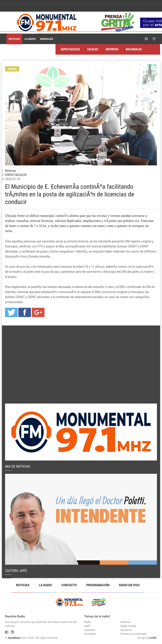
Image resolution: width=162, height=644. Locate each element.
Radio (88, 622)
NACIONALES (134, 49)
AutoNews (14, 638)
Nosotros (126, 630)
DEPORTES (112, 49)
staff (87, 626)
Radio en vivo (129, 585)
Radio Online (128, 626)
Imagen (12, 69)
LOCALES (93, 49)
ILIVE (153, 638)
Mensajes (47, 39)
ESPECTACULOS (70, 49)
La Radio (30, 39)
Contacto (69, 585)
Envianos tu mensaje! (134, 634)
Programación (98, 585)
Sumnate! (90, 634)
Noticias (14, 39)
